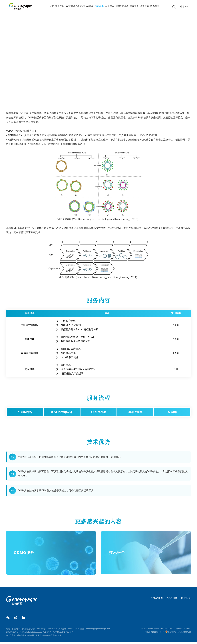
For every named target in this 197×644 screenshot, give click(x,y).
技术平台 (110, 6)
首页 (52, 6)
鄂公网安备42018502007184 (179, 634)
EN (186, 7)
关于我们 (145, 6)
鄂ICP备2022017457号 (155, 634)
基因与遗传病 (122, 6)
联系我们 (155, 6)
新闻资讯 (134, 6)
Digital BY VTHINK (183, 631)
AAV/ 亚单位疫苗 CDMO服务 (79, 6)
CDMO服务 (157, 600)
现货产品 (60, 6)
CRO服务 (99, 6)
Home (9, 92)
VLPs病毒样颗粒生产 (36, 92)
